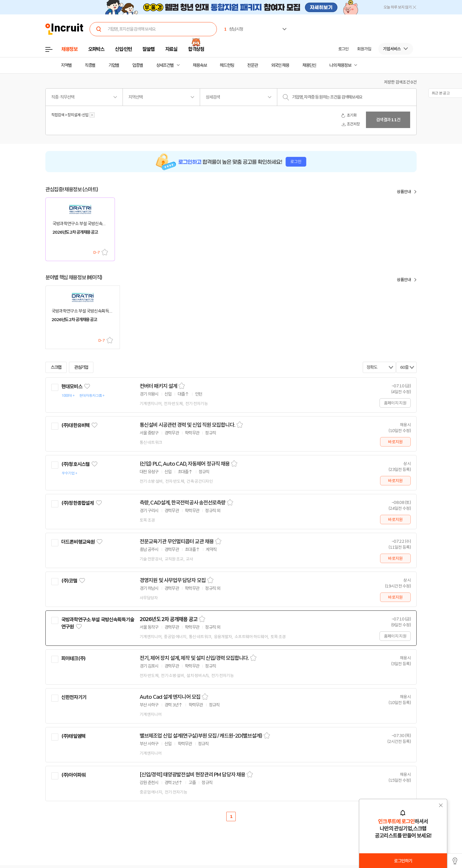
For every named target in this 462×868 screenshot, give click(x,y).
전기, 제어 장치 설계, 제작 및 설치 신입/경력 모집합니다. (194, 658)
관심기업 (81, 367)
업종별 (138, 65)
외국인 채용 (280, 65)
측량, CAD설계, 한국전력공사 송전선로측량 (183, 503)
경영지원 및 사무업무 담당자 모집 (173, 580)
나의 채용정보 (340, 65)
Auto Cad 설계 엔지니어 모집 (170, 697)
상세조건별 (165, 65)
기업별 (114, 65)
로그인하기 (403, 861)
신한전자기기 (74, 697)
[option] (381, 23)
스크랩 (105, 252)
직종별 (90, 65)
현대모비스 (72, 386)
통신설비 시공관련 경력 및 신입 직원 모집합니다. (187, 425)
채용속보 (200, 65)
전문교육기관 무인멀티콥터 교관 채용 (177, 542)
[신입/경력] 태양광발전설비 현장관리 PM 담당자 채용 (192, 775)
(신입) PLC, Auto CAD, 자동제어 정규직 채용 (185, 464)
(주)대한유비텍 (75, 425)
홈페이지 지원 (395, 403)
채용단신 (309, 65)
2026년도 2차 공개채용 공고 (169, 619)
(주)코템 (69, 581)
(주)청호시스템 (75, 464)
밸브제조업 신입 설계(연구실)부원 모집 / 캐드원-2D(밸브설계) (201, 736)
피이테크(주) (73, 658)
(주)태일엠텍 (73, 736)
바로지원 (395, 442)
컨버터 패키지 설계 (158, 386)
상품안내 (404, 192)
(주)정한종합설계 (77, 503)
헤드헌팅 (227, 65)
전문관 (253, 65)
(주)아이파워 (73, 775)
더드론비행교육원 (78, 542)
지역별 (66, 65)
